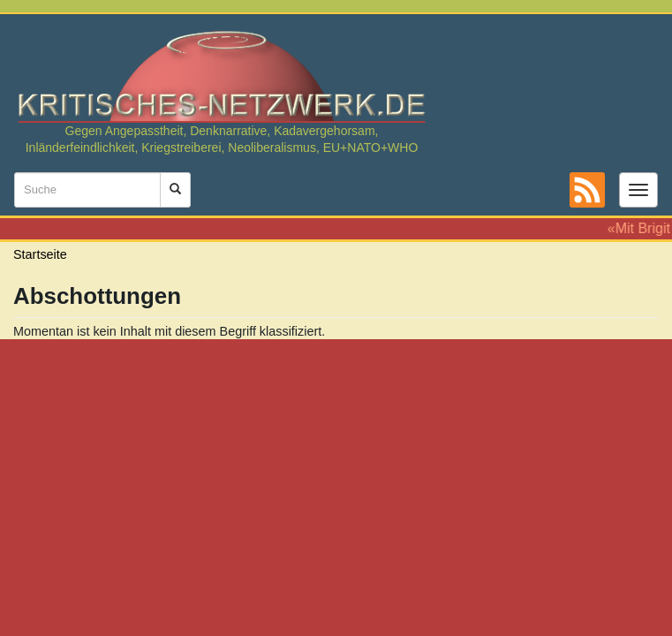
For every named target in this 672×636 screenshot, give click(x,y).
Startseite (40, 254)
